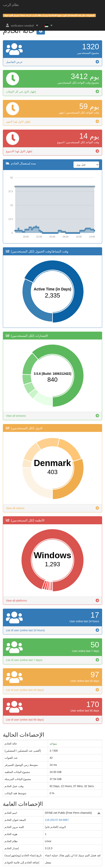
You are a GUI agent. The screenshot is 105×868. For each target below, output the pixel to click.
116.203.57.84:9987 (57, 820)
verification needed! (22, 25)
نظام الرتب (11, 5)
